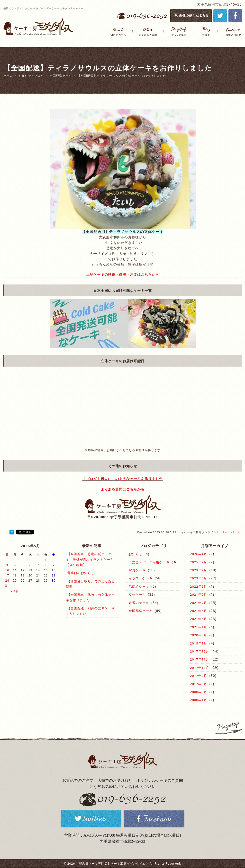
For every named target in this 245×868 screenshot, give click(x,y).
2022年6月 (199, 586)
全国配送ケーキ (141, 611)
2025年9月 (199, 562)
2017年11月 (200, 659)
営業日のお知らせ (81, 573)
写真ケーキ (137, 570)
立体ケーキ (137, 594)
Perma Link (231, 532)
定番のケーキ (139, 603)
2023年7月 (199, 570)
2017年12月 (200, 651)
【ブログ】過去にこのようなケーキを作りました (123, 479)
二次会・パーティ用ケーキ (149, 562)
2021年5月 (199, 619)
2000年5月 (199, 692)
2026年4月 (199, 554)
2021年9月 (199, 594)
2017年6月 (199, 684)
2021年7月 (199, 603)
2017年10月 (200, 668)
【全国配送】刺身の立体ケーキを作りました (90, 611)
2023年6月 (199, 578)
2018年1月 (199, 643)
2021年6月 (199, 611)
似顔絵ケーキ (139, 586)
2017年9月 (199, 676)
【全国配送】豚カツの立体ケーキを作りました (90, 597)
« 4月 (15, 591)
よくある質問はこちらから (123, 489)
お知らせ (136, 554)
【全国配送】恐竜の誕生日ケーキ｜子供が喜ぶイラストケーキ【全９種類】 (90, 559)
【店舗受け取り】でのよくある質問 (90, 584)
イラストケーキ (141, 578)
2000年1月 (199, 700)
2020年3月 (199, 635)
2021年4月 (199, 627)
